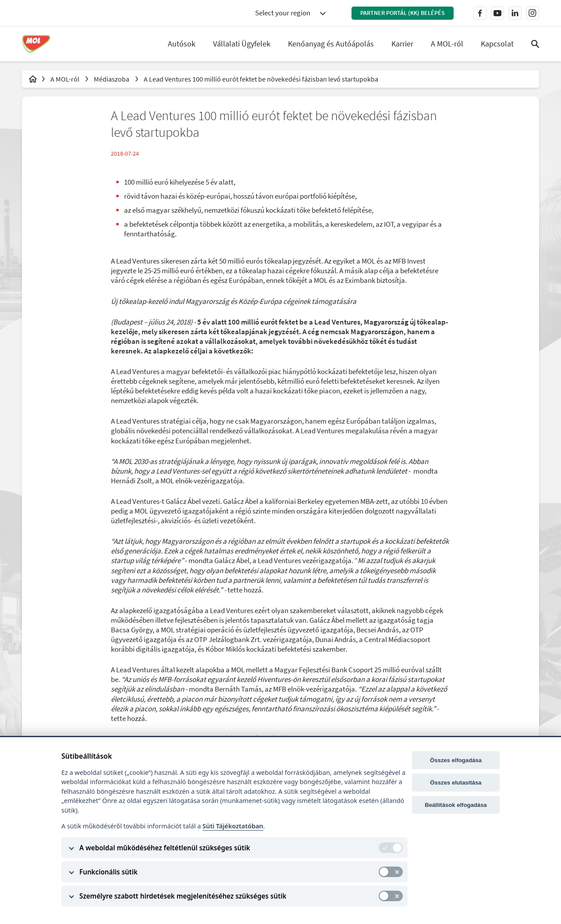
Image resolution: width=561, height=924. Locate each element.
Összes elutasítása (456, 783)
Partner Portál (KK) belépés (403, 13)
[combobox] (290, 13)
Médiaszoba (112, 79)
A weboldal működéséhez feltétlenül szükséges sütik (165, 848)
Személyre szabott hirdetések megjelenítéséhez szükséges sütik (183, 896)
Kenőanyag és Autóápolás (331, 44)
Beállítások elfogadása (456, 805)
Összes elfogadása (456, 760)
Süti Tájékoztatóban (233, 826)
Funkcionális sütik (108, 872)
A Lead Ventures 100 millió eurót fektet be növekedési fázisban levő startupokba (261, 79)
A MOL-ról (66, 79)
